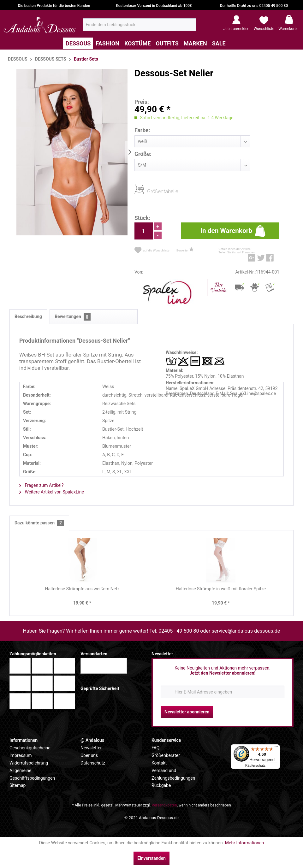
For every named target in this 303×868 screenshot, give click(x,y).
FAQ (155, 748)
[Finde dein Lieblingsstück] (140, 25)
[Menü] (276, 748)
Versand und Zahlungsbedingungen (173, 774)
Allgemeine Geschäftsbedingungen (32, 774)
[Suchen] (190, 27)
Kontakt (159, 763)
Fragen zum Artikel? (42, 485)
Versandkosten (164, 805)
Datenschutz (93, 763)
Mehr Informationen (244, 843)
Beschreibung (28, 316)
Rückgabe (161, 785)
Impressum (21, 755)
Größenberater (166, 755)
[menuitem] (140, 25)
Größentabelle (149, 191)
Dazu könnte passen (39, 523)
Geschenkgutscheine (30, 748)
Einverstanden (151, 858)
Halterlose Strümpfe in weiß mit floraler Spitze (221, 589)
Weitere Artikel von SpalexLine (52, 492)
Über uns (89, 755)
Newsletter (91, 748)
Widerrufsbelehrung (29, 763)
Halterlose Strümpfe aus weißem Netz (82, 589)
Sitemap (18, 785)
